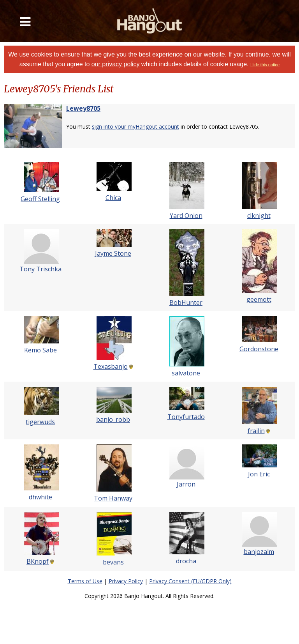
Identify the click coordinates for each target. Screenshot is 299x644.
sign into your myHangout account (135, 126)
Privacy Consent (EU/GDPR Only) (190, 581)
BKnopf (38, 561)
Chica (113, 198)
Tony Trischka (40, 269)
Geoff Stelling (40, 199)
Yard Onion (186, 216)
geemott (259, 299)
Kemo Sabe (40, 350)
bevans (113, 562)
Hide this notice (265, 65)
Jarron (186, 484)
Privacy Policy (126, 581)
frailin (256, 431)
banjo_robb (113, 419)
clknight (259, 216)
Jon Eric (259, 474)
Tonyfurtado (186, 417)
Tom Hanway (113, 498)
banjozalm (259, 552)
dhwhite (40, 497)
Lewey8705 (83, 108)
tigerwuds (40, 422)
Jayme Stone (113, 253)
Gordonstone (259, 349)
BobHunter (186, 303)
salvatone (186, 373)
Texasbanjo (111, 366)
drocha (186, 561)
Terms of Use (85, 581)
